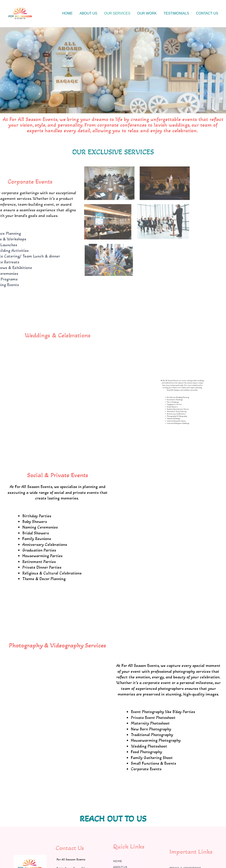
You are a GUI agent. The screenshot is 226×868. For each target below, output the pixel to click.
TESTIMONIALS (176, 13)
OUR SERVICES (117, 13)
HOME (67, 13)
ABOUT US (88, 13)
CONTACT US (207, 13)
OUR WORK (147, 13)
